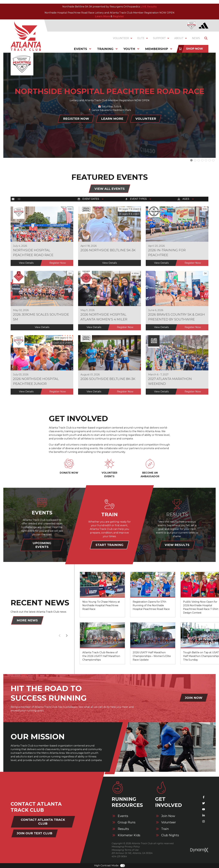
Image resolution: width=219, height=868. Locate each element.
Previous (59, 636)
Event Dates (91, 200)
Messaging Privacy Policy (126, 847)
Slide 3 (202, 160)
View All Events (110, 189)
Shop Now (195, 49)
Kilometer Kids (129, 835)
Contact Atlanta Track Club (43, 822)
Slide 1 (195, 160)
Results (123, 829)
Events (123, 816)
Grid (13, 200)
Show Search (206, 38)
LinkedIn (204, 815)
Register (118, 16)
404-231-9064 (119, 856)
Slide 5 (210, 160)
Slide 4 (206, 160)
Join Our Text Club (35, 833)
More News (27, 621)
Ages (186, 200)
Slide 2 (199, 160)
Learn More (103, 16)
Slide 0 (191, 160)
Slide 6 (213, 160)
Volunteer (146, 119)
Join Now (168, 816)
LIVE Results (148, 7)
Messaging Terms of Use (125, 850)
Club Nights (170, 835)
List (19, 200)
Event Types (138, 200)
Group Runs (127, 822)
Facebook (204, 797)
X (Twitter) (204, 803)
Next (67, 636)
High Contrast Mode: (107, 865)
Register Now (76, 119)
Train (165, 829)
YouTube (204, 809)
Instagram (204, 821)
